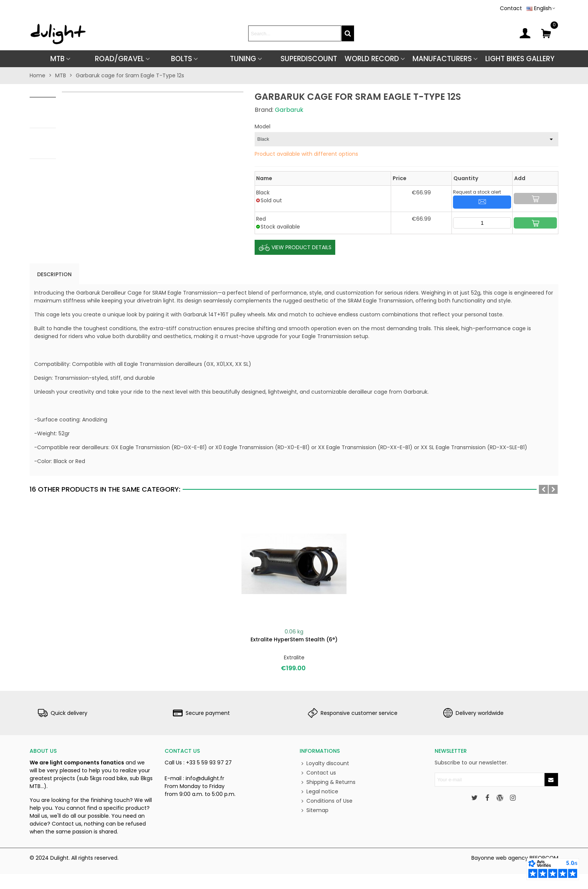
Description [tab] (54, 274)
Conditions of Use (326, 801)
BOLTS (181, 59)
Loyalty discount (324, 763)
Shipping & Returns (328, 782)
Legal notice (319, 792)
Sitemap (314, 810)
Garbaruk (289, 110)
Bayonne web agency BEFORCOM (515, 858)
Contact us (318, 773)
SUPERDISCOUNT (309, 59)
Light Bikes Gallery (520, 59)
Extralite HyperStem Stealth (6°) (294, 639)
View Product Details (295, 248)
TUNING (243, 59)
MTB (57, 59)
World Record (372, 59)
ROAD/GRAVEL (119, 59)
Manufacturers (442, 59)
